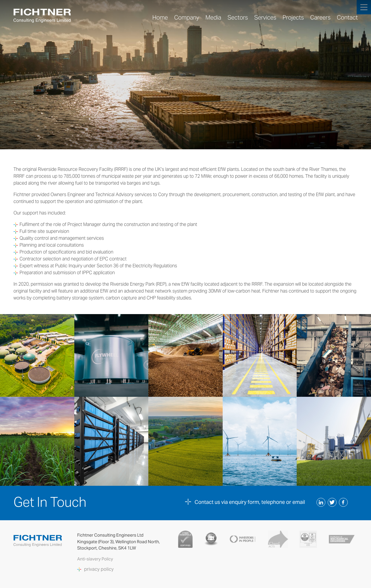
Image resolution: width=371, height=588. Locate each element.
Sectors (238, 18)
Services (265, 18)
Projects (293, 18)
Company (187, 18)
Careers (320, 18)
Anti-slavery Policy (96, 559)
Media (213, 18)
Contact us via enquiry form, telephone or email (250, 502)
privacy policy (99, 569)
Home (160, 18)
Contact (347, 18)
